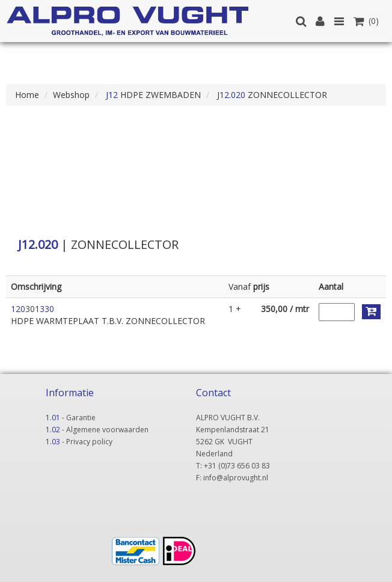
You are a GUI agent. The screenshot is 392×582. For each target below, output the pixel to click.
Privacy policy (89, 442)
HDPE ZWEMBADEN (152, 95)
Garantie (81, 418)
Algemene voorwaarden (107, 430)
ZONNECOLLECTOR (271, 95)
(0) (366, 21)
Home (27, 95)
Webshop (71, 95)
